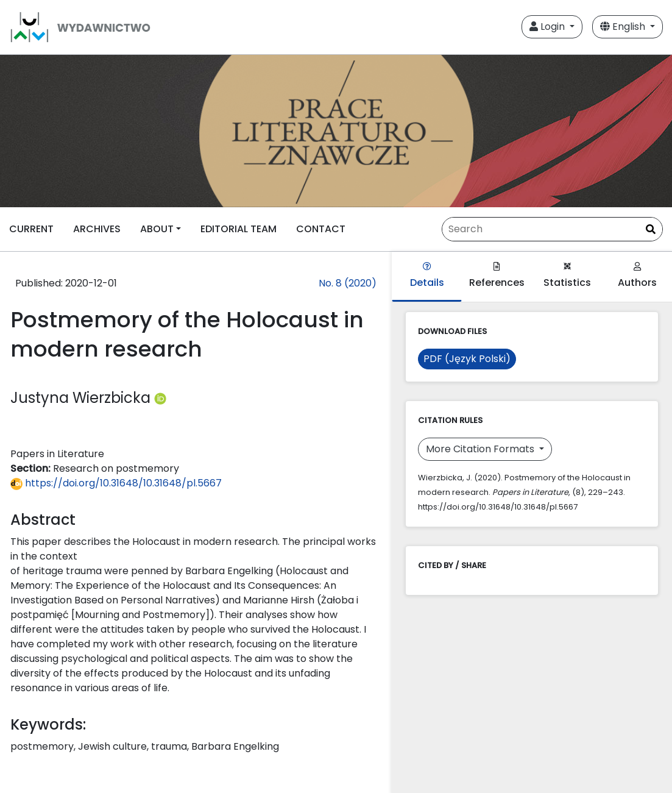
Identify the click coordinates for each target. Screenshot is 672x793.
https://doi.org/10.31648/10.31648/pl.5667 (116, 483)
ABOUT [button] (157, 229)
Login (548, 27)
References (497, 276)
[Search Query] (552, 229)
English (624, 27)
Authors (637, 276)
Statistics (567, 276)
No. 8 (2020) (348, 283)
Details (427, 276)
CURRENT (31, 229)
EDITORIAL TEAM (239, 229)
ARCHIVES (97, 229)
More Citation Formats (481, 449)
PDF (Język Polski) (467, 359)
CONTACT (321, 229)
